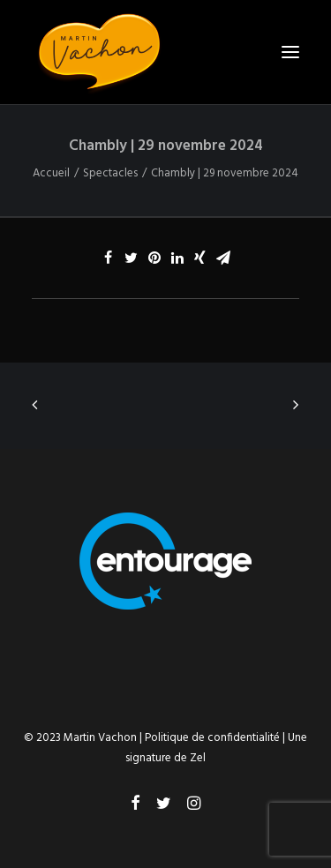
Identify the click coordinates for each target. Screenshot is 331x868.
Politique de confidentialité (212, 738)
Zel (198, 758)
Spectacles (110, 173)
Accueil (51, 173)
